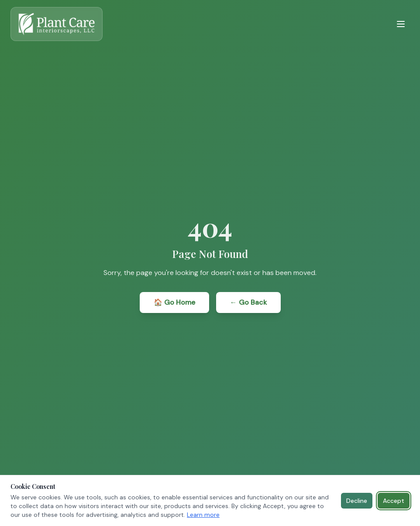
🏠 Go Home (174, 302)
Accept (394, 501)
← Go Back (248, 302)
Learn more (203, 515)
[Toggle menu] (401, 24)
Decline (357, 501)
